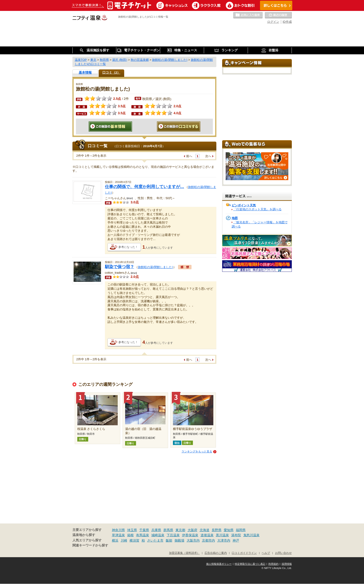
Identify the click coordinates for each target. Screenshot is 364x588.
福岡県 (241, 530)
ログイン (273, 22)
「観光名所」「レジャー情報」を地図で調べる (260, 224)
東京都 (180, 530)
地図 (235, 218)
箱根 (130, 535)
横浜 (115, 540)
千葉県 (144, 530)
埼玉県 (132, 530)
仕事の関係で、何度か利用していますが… (145, 187)
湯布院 (236, 535)
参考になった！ (128, 247)
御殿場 (179, 540)
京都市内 (208, 540)
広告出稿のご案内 (216, 553)
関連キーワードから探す (90, 545)
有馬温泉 (143, 535)
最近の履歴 (278, 15)
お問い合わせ (283, 553)
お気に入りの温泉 (248, 15)
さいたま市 (155, 540)
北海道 (205, 530)
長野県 (217, 530)
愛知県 (229, 530)
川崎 (124, 540)
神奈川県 (118, 530)
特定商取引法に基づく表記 (250, 564)
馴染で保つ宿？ (120, 267)
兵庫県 (156, 530)
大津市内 (224, 540)
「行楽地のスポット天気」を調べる (257, 209)
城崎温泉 (158, 535)
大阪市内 (193, 540)
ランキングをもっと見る (197, 452)
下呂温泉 (173, 535)
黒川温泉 (222, 535)
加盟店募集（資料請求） (184, 553)
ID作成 (287, 22)
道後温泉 (207, 535)
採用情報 (287, 564)
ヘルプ (266, 553)
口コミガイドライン (244, 553)
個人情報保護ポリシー (219, 564)
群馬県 (168, 530)
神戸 (236, 540)
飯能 (169, 540)
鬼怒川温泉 (251, 535)
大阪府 (192, 530)
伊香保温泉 (190, 535)
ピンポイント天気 (244, 205)
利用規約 (273, 564)
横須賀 (134, 540)
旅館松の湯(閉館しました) (156, 267)
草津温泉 (118, 535)
